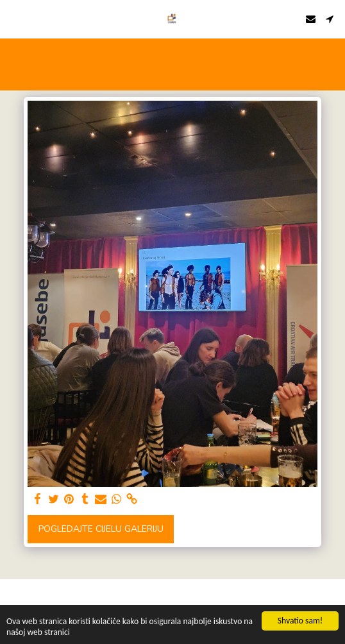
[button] (14, 18)
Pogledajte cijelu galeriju (101, 529)
